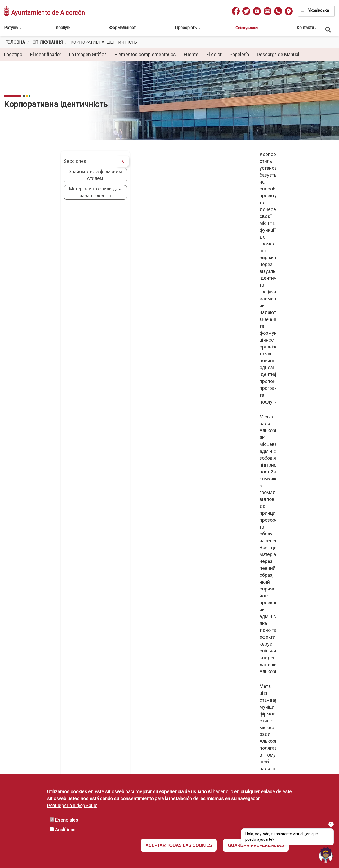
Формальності (125, 28)
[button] (211, 280)
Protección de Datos (252, 663)
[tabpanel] (169, 100)
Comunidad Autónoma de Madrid (165, 686)
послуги (65, 28)
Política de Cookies (250, 702)
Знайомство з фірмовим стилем (39, 175)
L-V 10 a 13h (75, 710)
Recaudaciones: (73, 768)
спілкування (48, 42)
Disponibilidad (245, 686)
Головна (15, 42)
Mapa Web (142, 709)
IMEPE (137, 671)
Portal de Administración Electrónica (169, 694)
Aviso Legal (242, 679)
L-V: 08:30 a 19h (65, 694)
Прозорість (188, 28)
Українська (318, 10)
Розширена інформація (72, 805)
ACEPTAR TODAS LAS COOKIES (179, 845)
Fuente (191, 54)
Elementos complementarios (145, 54)
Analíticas (65, 830)
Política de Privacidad (253, 671)
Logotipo (13, 54)
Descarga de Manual (278, 54)
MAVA (137, 679)
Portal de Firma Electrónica (159, 702)
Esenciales (67, 820)
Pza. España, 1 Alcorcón (80, 663)
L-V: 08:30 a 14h (65, 732)
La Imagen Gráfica (88, 54)
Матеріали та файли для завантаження (39, 192)
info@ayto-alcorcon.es (79, 679)
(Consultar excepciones (74, 702)
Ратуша (13, 28)
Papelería (239, 54)
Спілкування (249, 28)
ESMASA (140, 663)
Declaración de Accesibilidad (260, 694)
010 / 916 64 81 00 (75, 671)
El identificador (46, 54)
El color (214, 54)
